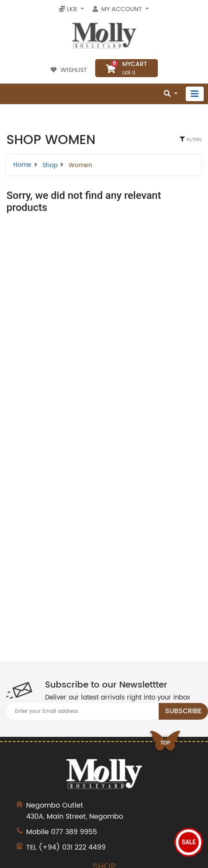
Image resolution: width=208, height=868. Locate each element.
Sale (189, 842)
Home (22, 165)
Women (80, 165)
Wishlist (70, 70)
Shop (50, 165)
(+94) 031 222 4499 (72, 847)
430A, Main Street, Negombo (104, 811)
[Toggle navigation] (195, 94)
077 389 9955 (74, 832)
